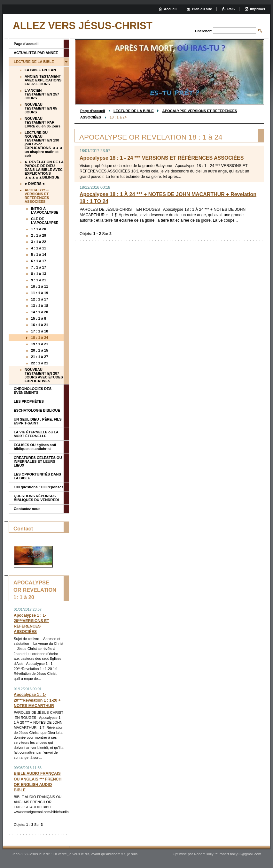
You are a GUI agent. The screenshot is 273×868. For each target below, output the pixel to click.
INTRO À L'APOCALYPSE (45, 210)
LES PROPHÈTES (29, 401)
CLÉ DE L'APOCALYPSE (45, 221)
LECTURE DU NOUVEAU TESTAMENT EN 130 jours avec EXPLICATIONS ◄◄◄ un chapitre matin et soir (43, 144)
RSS (231, 9)
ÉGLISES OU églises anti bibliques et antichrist (35, 447)
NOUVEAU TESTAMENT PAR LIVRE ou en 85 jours (43, 122)
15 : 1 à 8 (39, 318)
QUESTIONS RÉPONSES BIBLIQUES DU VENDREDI (36, 498)
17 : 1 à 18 (40, 331)
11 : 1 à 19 (40, 293)
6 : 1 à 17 (39, 261)
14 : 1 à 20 (40, 312)
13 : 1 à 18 (40, 306)
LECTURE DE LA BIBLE (134, 111)
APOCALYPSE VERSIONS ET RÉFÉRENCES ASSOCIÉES (37, 196)
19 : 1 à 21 (40, 344)
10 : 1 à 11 (40, 286)
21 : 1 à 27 (40, 357)
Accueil (170, 9)
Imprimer (258, 9)
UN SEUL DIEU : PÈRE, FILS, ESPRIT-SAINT (38, 421)
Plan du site (202, 9)
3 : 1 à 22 (39, 242)
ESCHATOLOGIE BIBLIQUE (37, 410)
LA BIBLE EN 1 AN (40, 70)
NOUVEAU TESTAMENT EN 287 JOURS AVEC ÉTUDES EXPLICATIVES (44, 375)
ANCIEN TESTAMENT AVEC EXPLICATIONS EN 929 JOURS (43, 80)
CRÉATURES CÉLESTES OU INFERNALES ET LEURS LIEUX (38, 461)
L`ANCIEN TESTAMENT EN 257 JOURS (42, 94)
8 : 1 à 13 (39, 274)
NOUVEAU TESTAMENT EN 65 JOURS (41, 108)
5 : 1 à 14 (39, 255)
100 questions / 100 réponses (39, 487)
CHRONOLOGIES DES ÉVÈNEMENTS (33, 391)
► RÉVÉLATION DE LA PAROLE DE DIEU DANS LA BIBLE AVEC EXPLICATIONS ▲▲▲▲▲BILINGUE (44, 170)
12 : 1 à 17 (40, 299)
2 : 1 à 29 (39, 235)
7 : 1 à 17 (39, 267)
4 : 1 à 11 (39, 248)
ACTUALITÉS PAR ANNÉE (36, 53)
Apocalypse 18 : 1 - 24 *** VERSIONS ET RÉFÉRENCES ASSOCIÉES (162, 158)
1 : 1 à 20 (39, 229)
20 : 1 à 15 (40, 350)
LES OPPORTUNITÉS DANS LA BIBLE (37, 476)
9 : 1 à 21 (39, 280)
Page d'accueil (93, 111)
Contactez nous (27, 509)
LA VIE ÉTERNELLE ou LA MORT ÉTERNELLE (36, 434)
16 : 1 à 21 (40, 325)
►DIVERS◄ (35, 184)
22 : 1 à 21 (40, 363)
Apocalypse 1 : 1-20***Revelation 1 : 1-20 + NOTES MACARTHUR (37, 700)
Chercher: (203, 31)
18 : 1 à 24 (40, 338)
